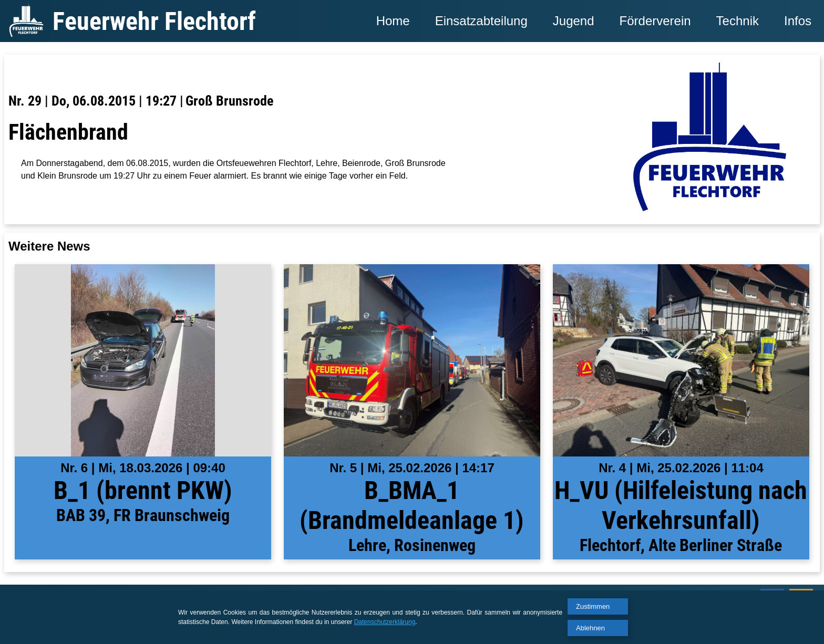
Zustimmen (593, 606)
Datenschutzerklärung (385, 622)
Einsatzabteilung (481, 21)
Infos (798, 21)
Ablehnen (590, 628)
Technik (738, 21)
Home (393, 21)
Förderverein (655, 21)
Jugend (574, 21)
